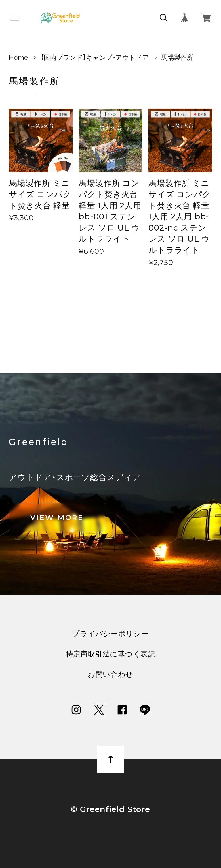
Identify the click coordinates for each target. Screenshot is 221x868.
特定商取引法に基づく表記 (110, 654)
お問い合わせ (110, 674)
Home (18, 57)
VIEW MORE (57, 517)
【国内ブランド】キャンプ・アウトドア (95, 57)
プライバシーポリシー (110, 634)
